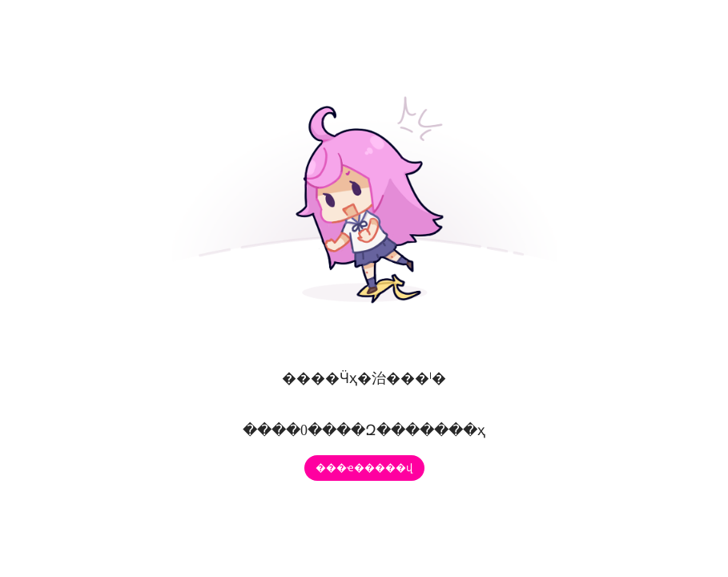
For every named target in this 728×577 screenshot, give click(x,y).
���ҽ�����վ (364, 468)
